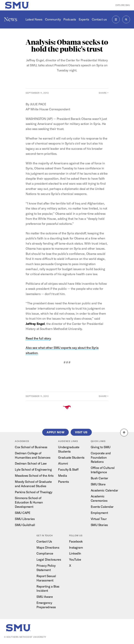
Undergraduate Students (69, 449)
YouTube (75, 559)
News (11, 19)
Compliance (45, 553)
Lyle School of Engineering (33, 469)
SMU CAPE (23, 513)
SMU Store (98, 484)
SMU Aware (45, 597)
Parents (63, 482)
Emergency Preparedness (46, 605)
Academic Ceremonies (99, 498)
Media (62, 476)
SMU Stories (99, 525)
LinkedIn (75, 553)
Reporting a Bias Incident (48, 589)
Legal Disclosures (49, 559)
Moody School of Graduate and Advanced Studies (33, 484)
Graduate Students (71, 458)
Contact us (99, 19)
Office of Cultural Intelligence (103, 470)
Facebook (76, 541)
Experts (84, 19)
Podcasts (70, 19)
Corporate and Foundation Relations (101, 458)
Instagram (76, 547)
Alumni (63, 463)
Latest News (34, 19)
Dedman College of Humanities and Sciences (33, 455)
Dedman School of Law (31, 463)
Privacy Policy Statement (46, 568)
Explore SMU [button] (123, 5)
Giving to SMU (101, 447)
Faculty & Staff (68, 469)
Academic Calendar (104, 490)
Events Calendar (102, 507)
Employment (99, 513)
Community (53, 19)
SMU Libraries (25, 519)
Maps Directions (48, 547)
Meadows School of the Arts (34, 476)
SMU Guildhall (25, 525)
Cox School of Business (31, 447)
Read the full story (38, 338)
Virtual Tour (99, 519)
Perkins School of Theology (33, 492)
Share (103, 93)
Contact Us (44, 541)
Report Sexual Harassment (46, 578)
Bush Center (99, 478)
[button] (124, 433)
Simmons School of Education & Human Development (29, 502)
